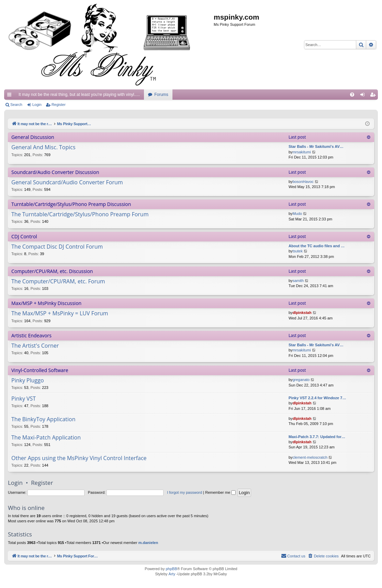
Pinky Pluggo (28, 381)
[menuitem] (352, 95)
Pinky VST (24, 399)
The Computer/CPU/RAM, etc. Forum (58, 282)
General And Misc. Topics (43, 148)
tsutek (298, 251)
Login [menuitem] (364, 96)
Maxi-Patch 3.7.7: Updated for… (317, 437)
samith (298, 281)
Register (59, 105)
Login (37, 105)
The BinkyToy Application (43, 420)
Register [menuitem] (374, 96)
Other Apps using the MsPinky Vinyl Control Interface (79, 458)
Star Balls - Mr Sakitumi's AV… (316, 146)
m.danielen (148, 543)
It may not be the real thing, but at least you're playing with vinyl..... (79, 95)
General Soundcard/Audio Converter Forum (67, 183)
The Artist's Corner (35, 346)
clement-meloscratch (310, 457)
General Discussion (33, 137)
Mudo (297, 214)
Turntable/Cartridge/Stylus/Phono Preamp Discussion (71, 204)
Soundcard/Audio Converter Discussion (55, 172)
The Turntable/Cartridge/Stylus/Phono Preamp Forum (80, 215)
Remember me (220, 492)
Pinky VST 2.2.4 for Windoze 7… (317, 398)
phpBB (171, 569)
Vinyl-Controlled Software (40, 370)
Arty (172, 574)
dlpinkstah (302, 313)
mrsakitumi (302, 152)
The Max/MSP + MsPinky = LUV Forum (60, 314)
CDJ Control (24, 236)
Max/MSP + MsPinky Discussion (46, 303)
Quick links (11, 96)
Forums (161, 95)
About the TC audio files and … (317, 246)
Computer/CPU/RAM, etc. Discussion (52, 271)
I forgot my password (184, 492)
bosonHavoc (303, 182)
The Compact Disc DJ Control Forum (57, 247)
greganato (301, 380)
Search (16, 105)
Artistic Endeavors (31, 335)
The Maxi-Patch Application (46, 438)
